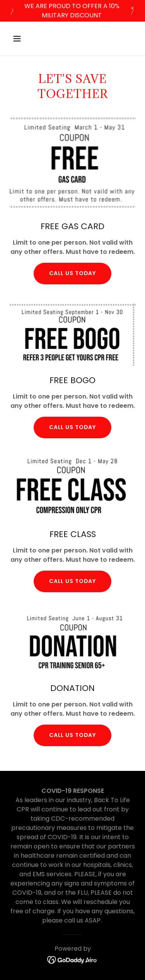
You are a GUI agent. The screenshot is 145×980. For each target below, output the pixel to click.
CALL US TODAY (72, 581)
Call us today (72, 273)
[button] (24, 39)
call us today (72, 427)
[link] (72, 960)
